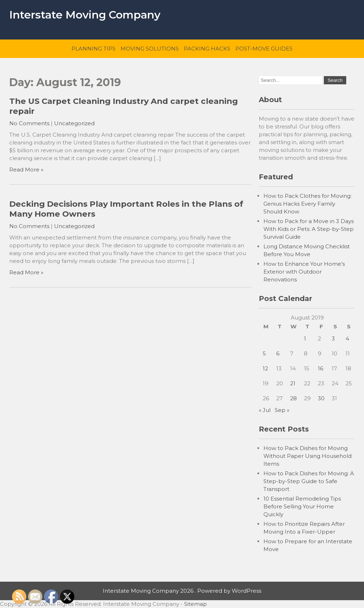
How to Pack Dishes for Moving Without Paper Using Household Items (307, 456)
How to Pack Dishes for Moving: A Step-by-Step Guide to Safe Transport (309, 481)
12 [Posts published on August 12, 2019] (265, 368)
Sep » (282, 410)
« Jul (265, 410)
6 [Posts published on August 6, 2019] (278, 353)
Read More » (26, 170)
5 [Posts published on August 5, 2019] (264, 353)
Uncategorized (74, 123)
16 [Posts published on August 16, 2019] (320, 368)
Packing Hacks (207, 49)
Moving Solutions (150, 49)
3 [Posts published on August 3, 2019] (333, 339)
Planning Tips (93, 49)
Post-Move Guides (264, 49)
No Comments (29, 123)
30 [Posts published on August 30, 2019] (321, 398)
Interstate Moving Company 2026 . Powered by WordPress (182, 591)
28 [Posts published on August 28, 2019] (293, 398)
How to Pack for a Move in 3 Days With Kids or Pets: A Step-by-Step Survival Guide (309, 229)
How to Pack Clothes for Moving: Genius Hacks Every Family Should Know (307, 204)
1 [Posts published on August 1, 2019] (305, 339)
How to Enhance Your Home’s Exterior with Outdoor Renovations (304, 272)
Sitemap (196, 604)
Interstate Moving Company (85, 15)
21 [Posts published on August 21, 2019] (293, 383)
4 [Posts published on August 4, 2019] (347, 339)
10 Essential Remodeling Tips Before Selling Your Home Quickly (302, 506)
